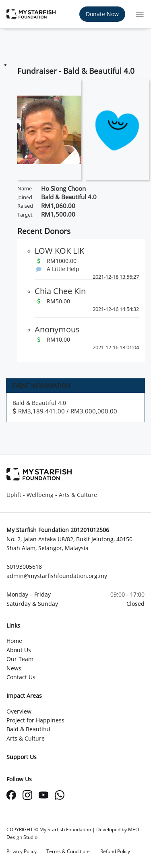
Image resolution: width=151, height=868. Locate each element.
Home (14, 641)
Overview (19, 711)
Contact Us (21, 677)
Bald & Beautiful (28, 729)
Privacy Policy (22, 851)
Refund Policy (115, 851)
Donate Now (102, 14)
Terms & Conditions (68, 851)
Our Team (20, 659)
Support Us (22, 757)
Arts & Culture (26, 738)
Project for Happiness (35, 720)
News (14, 668)
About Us (19, 650)
